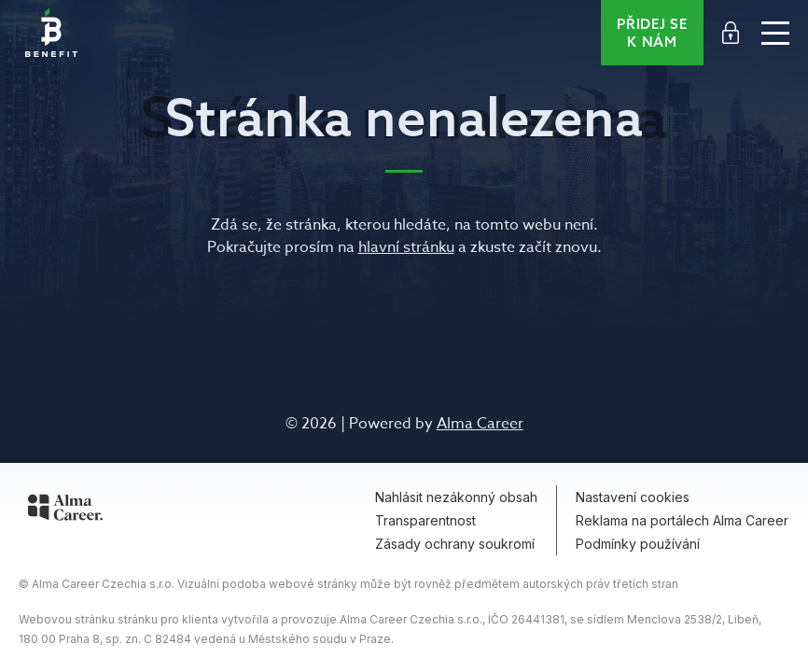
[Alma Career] (65, 511)
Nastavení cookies (633, 497)
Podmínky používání (638, 544)
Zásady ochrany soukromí (455, 544)
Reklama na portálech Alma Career (682, 520)
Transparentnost (425, 520)
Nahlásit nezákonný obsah (456, 497)
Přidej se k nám (652, 33)
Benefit (51, 33)
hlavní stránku (406, 247)
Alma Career (480, 424)
